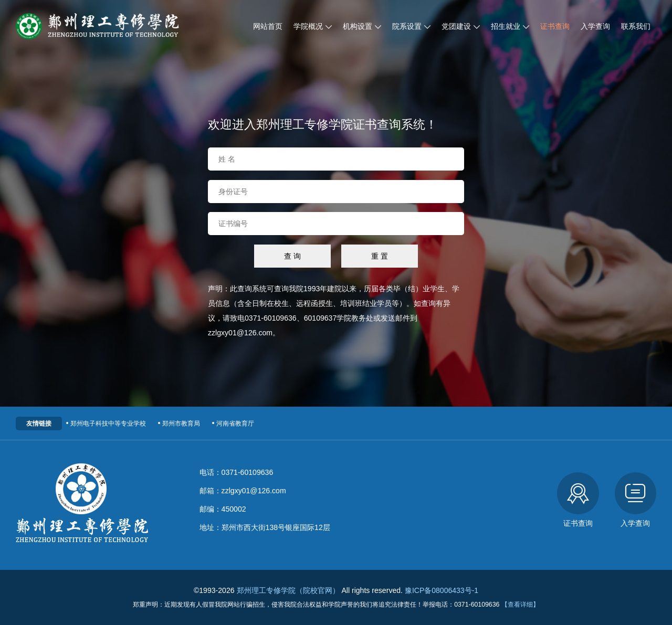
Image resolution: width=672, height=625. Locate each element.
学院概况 (313, 26)
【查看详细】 (520, 605)
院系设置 (411, 26)
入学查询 (595, 26)
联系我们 (636, 26)
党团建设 (461, 26)
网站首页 (268, 26)
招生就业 (510, 26)
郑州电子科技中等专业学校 (105, 423)
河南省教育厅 (232, 423)
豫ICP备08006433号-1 (442, 590)
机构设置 (362, 26)
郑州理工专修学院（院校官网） (288, 590)
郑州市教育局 (178, 423)
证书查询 (555, 26)
